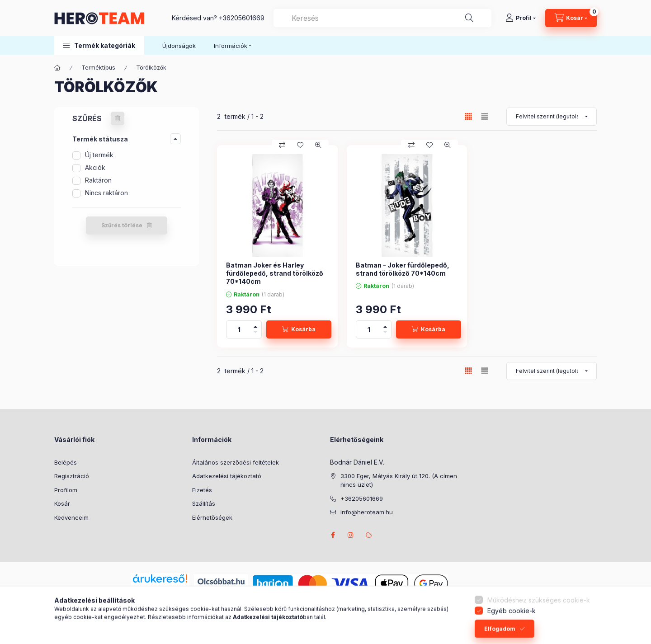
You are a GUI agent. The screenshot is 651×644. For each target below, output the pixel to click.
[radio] (485, 116)
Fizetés (202, 490)
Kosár (62, 503)
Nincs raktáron (106, 193)
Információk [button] (231, 46)
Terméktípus (98, 68)
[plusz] (255, 325)
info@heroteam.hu (367, 512)
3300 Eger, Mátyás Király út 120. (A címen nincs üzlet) (399, 480)
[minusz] (255, 334)
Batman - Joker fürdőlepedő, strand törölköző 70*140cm (403, 269)
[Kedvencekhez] (300, 145)
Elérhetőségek (212, 517)
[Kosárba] (299, 329)
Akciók (95, 167)
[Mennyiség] (239, 329)
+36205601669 (242, 18)
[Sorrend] (552, 117)
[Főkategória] (57, 68)
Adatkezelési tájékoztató (227, 476)
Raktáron (98, 180)
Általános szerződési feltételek (236, 462)
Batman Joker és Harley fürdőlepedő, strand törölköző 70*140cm (275, 273)
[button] (99, 45)
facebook (333, 535)
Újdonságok (179, 46)
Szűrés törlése (122, 225)
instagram (351, 535)
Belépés (66, 462)
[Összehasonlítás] (282, 145)
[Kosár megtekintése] (571, 18)
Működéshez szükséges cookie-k (539, 619)
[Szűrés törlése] (118, 118)
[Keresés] (469, 18)
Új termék (99, 155)
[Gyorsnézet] (318, 145)
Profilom (66, 490)
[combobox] (382, 18)
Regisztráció (72, 476)
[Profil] (521, 18)
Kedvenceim (71, 517)
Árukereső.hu (160, 589)
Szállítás (204, 503)
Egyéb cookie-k (512, 630)
